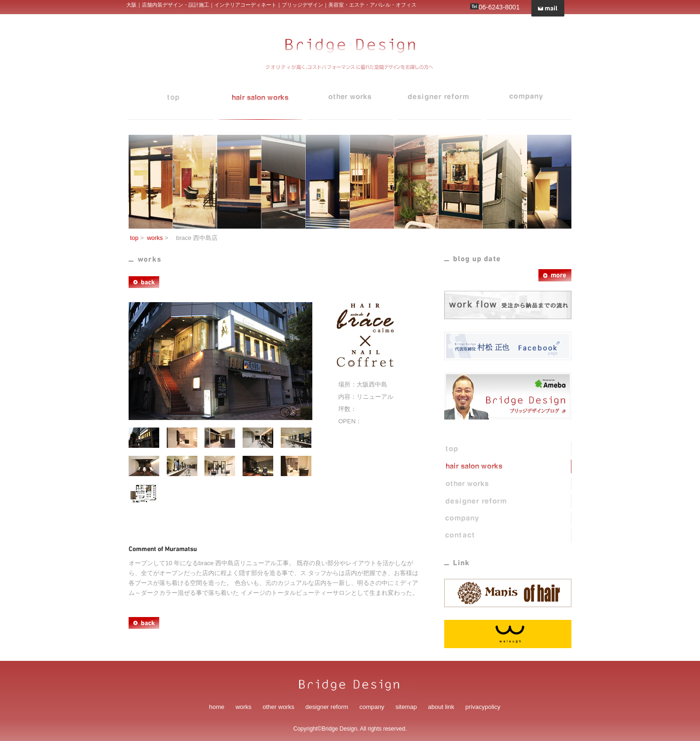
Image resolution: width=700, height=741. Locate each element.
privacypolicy (483, 707)
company (529, 103)
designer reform (440, 103)
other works (279, 707)
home (217, 707)
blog (350, 103)
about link (441, 707)
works (260, 103)
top (171, 103)
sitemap (406, 707)
